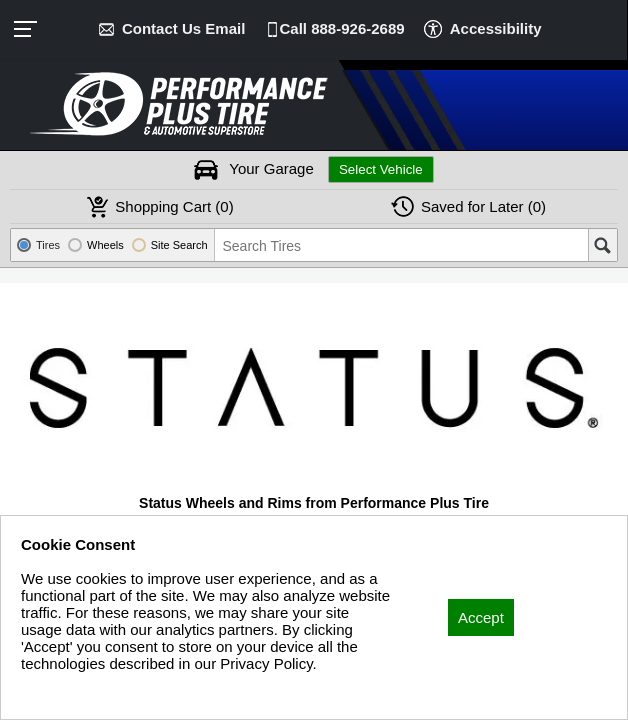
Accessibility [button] (496, 28)
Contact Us (183, 28)
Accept (481, 617)
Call (342, 28)
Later (483, 206)
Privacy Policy (67, 690)
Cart (174, 206)
